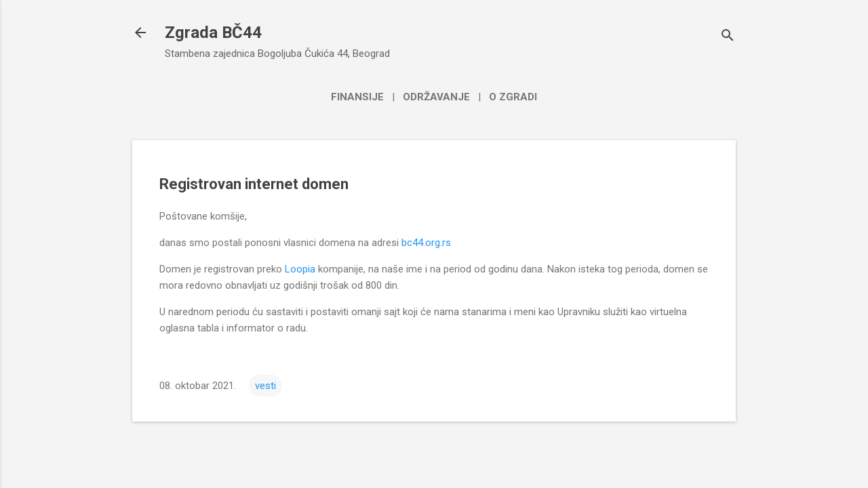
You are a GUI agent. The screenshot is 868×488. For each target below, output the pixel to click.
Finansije (357, 97)
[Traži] (728, 37)
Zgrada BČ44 (213, 33)
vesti (265, 386)
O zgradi (513, 97)
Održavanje (436, 97)
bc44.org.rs (426, 243)
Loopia (300, 269)
